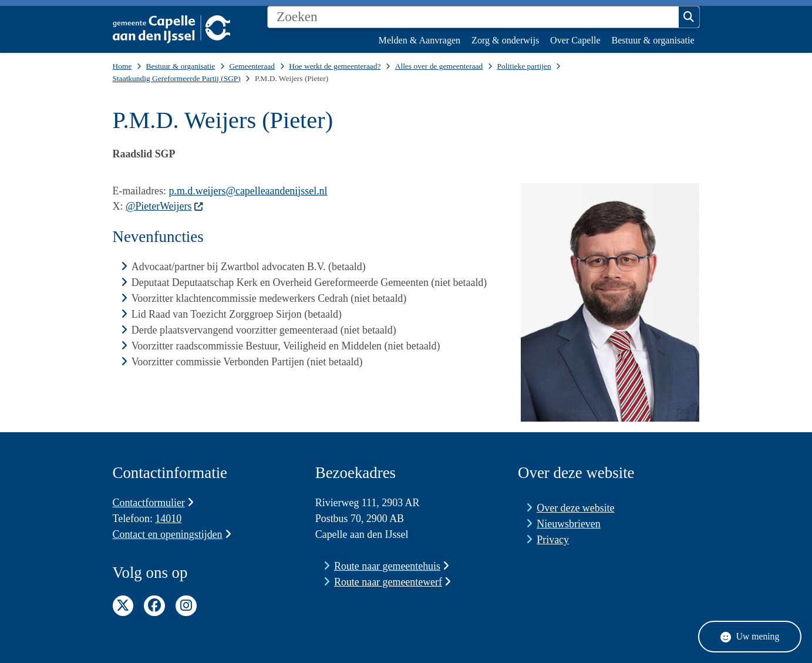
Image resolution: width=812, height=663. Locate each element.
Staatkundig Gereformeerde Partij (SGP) (177, 78)
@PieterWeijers (165, 206)
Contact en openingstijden (172, 534)
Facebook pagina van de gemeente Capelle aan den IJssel (154, 606)
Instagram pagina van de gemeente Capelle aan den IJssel (186, 606)
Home (122, 66)
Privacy (553, 540)
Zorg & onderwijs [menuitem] (505, 40)
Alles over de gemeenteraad (439, 66)
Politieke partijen (524, 66)
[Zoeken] (473, 17)
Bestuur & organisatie (181, 66)
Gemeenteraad (252, 66)
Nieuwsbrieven (568, 524)
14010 (168, 519)
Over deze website (575, 508)
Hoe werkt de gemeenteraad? (335, 66)
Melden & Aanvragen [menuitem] (420, 40)
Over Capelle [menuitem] (575, 40)
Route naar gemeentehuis (392, 566)
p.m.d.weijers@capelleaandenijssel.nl (248, 191)
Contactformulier (154, 503)
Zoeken (689, 17)
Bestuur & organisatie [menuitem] (653, 40)
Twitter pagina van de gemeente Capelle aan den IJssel (123, 606)
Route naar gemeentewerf (392, 582)
